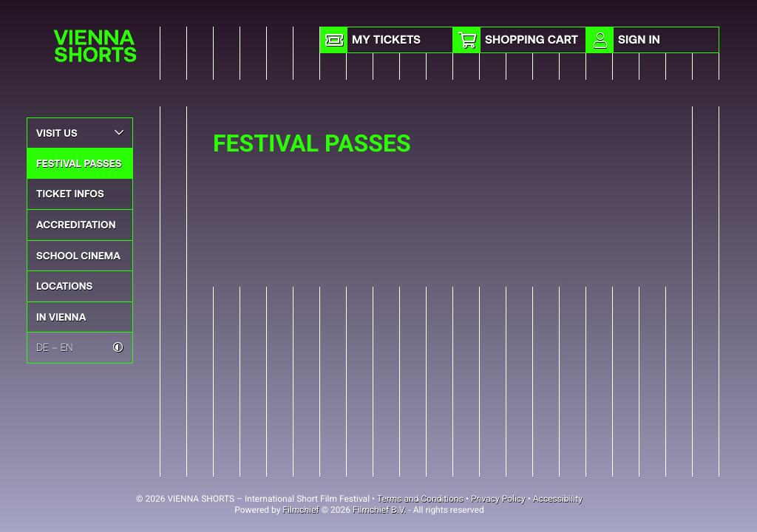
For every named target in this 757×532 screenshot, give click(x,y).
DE (43, 347)
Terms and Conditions (420, 499)
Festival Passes (79, 163)
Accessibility (558, 499)
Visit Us (80, 133)
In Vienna (61, 317)
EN (67, 347)
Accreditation (76, 224)
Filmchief (301, 510)
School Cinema (78, 255)
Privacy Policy (498, 499)
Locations (64, 286)
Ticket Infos (70, 193)
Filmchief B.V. (379, 510)
